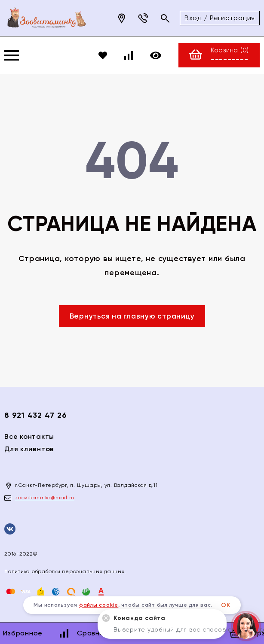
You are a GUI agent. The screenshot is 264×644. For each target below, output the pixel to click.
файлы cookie (99, 605)
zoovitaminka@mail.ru (45, 498)
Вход (193, 18)
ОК (226, 605)
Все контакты (29, 436)
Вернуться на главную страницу (132, 316)
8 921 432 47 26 (35, 415)
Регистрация (232, 18)
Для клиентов (29, 449)
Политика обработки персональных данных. (65, 571)
